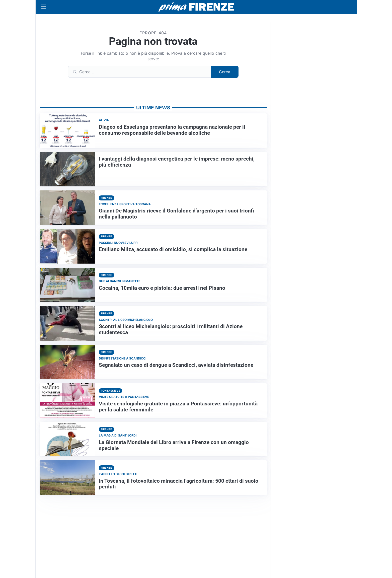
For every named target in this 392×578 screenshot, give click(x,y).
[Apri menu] (44, 7)
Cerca (225, 72)
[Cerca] (139, 72)
